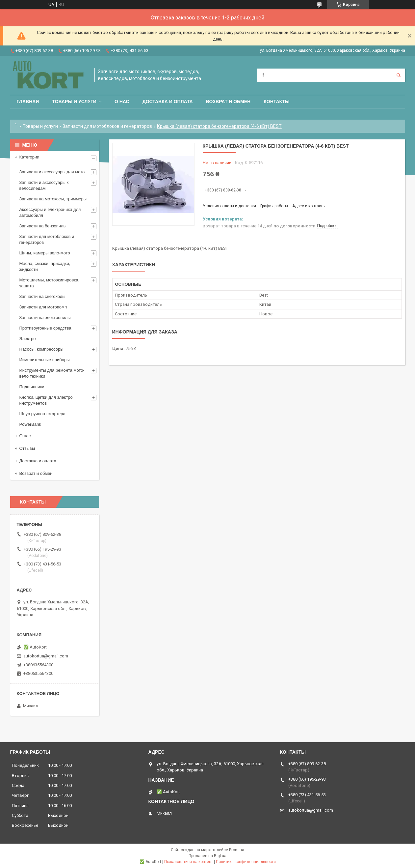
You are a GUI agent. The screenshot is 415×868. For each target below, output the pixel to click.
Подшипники (32, 387)
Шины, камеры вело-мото (45, 253)
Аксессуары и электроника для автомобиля (50, 212)
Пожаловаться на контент (189, 862)
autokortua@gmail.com (46, 656)
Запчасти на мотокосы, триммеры (53, 199)
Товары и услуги (74, 101)
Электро (28, 339)
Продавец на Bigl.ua (207, 856)
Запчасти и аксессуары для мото (52, 172)
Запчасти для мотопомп (43, 307)
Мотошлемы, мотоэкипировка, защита (50, 283)
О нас (122, 101)
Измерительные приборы (45, 360)
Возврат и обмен (228, 101)
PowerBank (30, 424)
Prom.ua (237, 850)
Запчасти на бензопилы (43, 226)
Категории (29, 157)
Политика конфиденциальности (246, 862)
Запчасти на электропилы (45, 318)
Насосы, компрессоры (41, 349)
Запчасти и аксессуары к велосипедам (44, 185)
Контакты (276, 101)
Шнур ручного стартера (42, 414)
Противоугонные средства (45, 328)
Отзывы (27, 448)
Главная (28, 101)
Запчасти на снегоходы (42, 296)
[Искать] (399, 75)
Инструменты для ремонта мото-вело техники (52, 373)
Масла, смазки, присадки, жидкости (45, 266)
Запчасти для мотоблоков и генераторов (107, 126)
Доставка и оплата (168, 101)
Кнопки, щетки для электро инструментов (46, 400)
